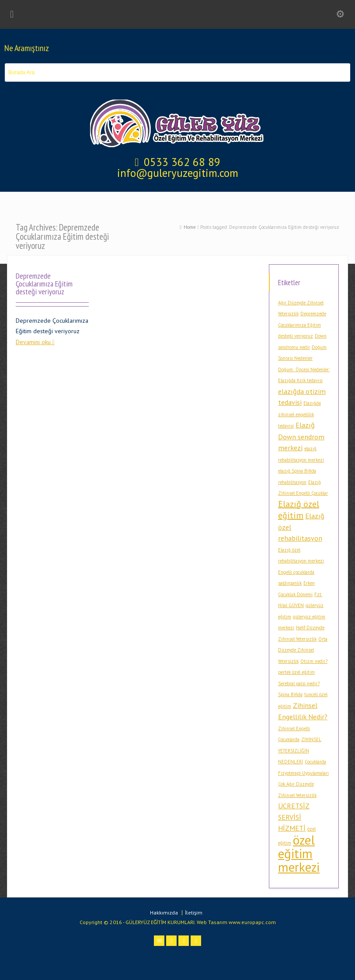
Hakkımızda (164, 913)
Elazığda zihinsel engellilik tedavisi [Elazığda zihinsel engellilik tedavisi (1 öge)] (299, 414)
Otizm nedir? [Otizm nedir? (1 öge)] (314, 661)
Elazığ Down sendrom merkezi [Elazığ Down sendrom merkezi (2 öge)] (301, 436)
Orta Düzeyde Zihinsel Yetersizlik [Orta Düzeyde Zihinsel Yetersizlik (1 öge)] (303, 650)
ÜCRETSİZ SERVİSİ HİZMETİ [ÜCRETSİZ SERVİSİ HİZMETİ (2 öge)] (294, 817)
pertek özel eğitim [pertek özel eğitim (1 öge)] (296, 672)
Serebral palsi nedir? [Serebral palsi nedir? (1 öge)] (299, 683)
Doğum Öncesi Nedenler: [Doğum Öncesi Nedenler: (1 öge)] (304, 369)
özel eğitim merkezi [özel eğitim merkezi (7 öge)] (299, 853)
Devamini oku (33, 342)
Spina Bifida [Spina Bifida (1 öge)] (290, 694)
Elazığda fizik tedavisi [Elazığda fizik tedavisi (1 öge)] (300, 380)
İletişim (194, 913)
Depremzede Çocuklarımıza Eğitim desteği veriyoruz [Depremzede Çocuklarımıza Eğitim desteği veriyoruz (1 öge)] (302, 325)
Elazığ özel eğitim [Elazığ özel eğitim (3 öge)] (299, 510)
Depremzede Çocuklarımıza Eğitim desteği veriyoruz (44, 283)
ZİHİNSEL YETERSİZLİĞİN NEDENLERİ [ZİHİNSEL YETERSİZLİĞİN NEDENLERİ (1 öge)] (300, 751)
